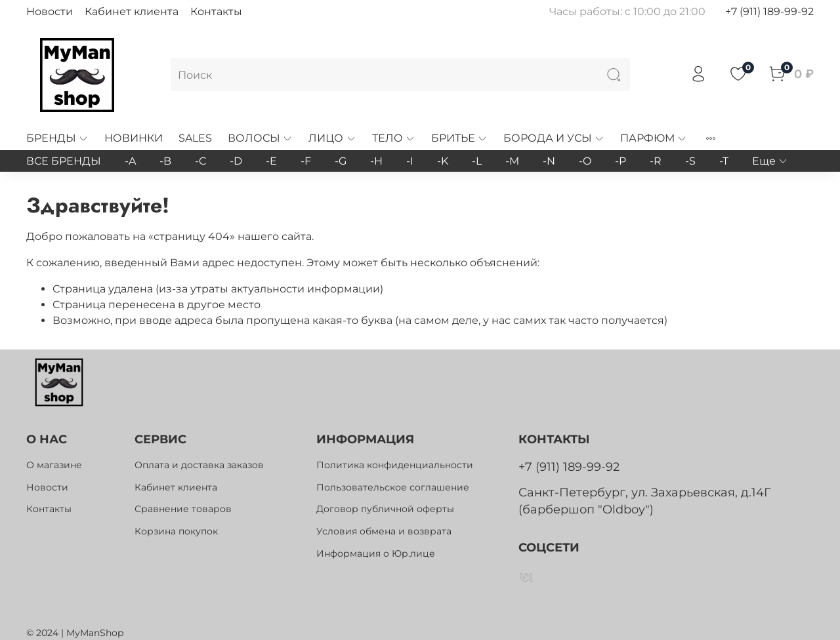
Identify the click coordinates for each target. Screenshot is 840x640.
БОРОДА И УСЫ (554, 138)
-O (585, 161)
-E (271, 161)
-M (512, 161)
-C (200, 161)
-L (477, 161)
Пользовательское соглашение (393, 487)
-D (236, 161)
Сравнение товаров (183, 509)
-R (656, 161)
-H (376, 161)
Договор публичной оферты (385, 509)
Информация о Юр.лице (376, 553)
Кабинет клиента (132, 11)
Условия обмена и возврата (384, 531)
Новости (50, 11)
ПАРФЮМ (654, 138)
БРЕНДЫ (57, 138)
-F (306, 161)
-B (165, 161)
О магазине (54, 465)
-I (410, 161)
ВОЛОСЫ (260, 138)
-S (690, 161)
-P (620, 161)
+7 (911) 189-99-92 (769, 11)
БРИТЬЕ (459, 138)
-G (341, 161)
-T (724, 161)
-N (549, 161)
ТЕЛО (394, 138)
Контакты (216, 11)
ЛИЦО (332, 138)
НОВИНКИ (134, 138)
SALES (195, 138)
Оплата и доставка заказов (199, 465)
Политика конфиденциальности (395, 465)
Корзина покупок (176, 531)
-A (130, 161)
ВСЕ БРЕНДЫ (64, 161)
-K (443, 161)
